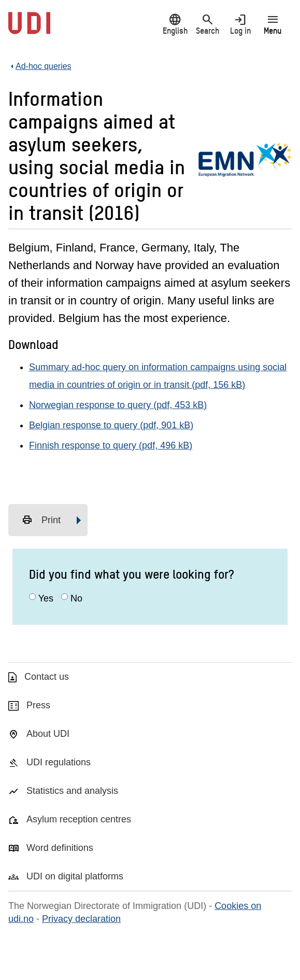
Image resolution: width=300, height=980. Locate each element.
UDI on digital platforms (75, 876)
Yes (46, 598)
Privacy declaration (81, 919)
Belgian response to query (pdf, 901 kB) (111, 425)
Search (208, 24)
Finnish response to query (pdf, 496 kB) (111, 445)
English (175, 24)
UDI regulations (59, 762)
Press (38, 705)
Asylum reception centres (79, 819)
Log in (240, 24)
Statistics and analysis (72, 791)
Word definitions (60, 848)
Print (41, 520)
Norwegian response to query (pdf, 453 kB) (118, 405)
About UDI (48, 734)
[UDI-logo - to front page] (29, 29)
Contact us (47, 677)
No (76, 598)
